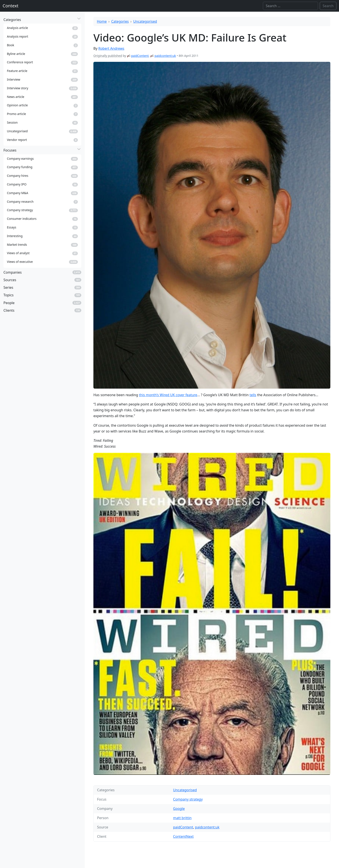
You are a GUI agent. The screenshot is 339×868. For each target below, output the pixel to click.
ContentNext (183, 836)
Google (179, 809)
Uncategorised (145, 21)
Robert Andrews (111, 48)
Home (102, 21)
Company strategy (188, 799)
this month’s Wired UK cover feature (168, 395)
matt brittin (182, 818)
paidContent (140, 56)
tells (253, 395)
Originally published (108, 56)
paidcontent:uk (165, 56)
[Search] (290, 6)
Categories (120, 21)
